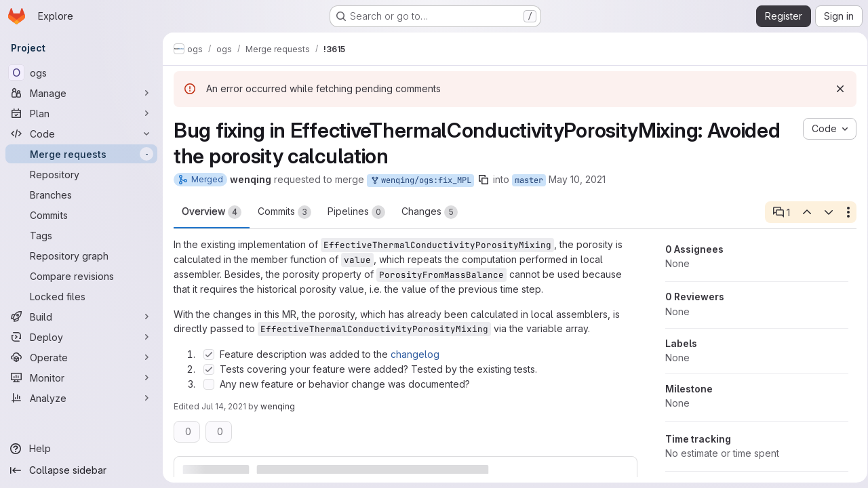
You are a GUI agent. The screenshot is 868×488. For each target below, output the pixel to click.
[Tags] (81, 235)
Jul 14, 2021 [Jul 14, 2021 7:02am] (224, 406)
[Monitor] (81, 378)
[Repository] (81, 174)
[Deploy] (81, 337)
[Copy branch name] (484, 180)
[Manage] (81, 93)
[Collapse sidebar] (81, 470)
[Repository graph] (81, 256)
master (529, 180)
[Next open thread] (824, 212)
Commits (284, 212)
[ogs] (81, 73)
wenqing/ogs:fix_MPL (420, 181)
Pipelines (356, 212)
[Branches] (81, 195)
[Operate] (81, 357)
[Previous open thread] (802, 212)
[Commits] (81, 215)
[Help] (81, 449)
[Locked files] (81, 296)
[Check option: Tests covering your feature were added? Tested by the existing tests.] (209, 369)
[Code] (81, 134)
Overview (212, 212)
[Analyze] (81, 398)
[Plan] (81, 113)
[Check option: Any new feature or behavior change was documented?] (209, 384)
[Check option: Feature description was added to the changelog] (209, 354)
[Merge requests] (81, 154)
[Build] (81, 317)
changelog (415, 354)
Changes (430, 212)
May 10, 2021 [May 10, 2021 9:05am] (577, 179)
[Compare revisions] (81, 276)
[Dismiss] (835, 89)
